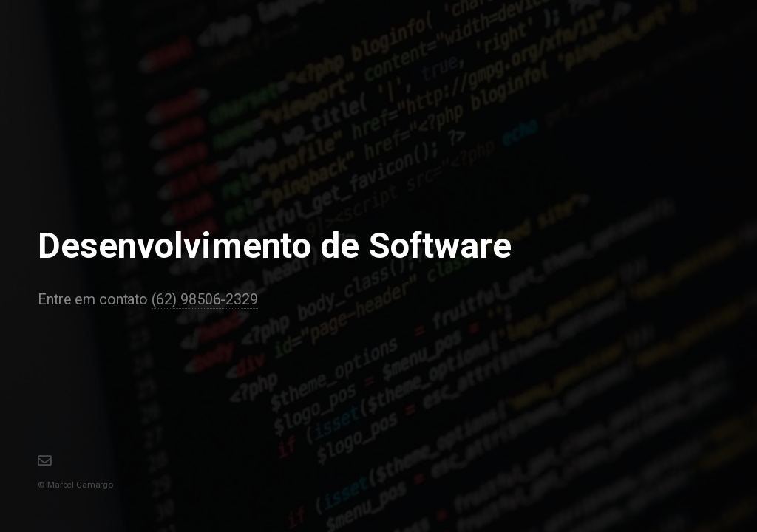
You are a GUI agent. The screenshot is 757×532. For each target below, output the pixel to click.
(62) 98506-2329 (205, 300)
